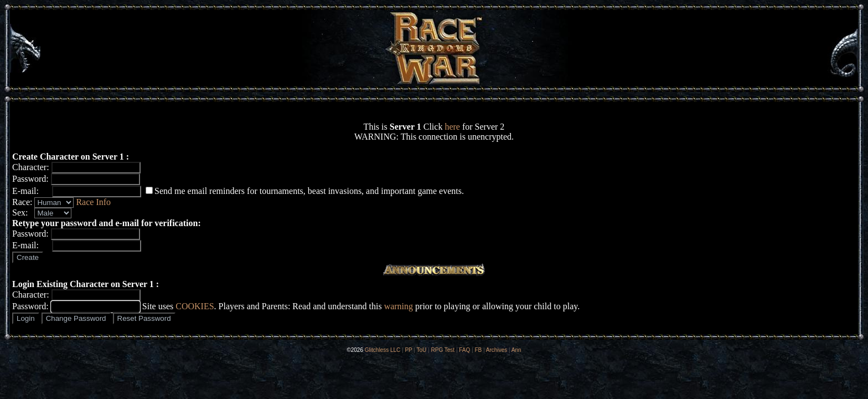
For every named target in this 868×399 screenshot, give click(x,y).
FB (478, 350)
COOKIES (195, 306)
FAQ (464, 350)
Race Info (93, 202)
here (452, 127)
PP (408, 350)
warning (399, 306)
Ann (516, 350)
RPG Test (443, 350)
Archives (497, 350)
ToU (422, 350)
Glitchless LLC (383, 350)
